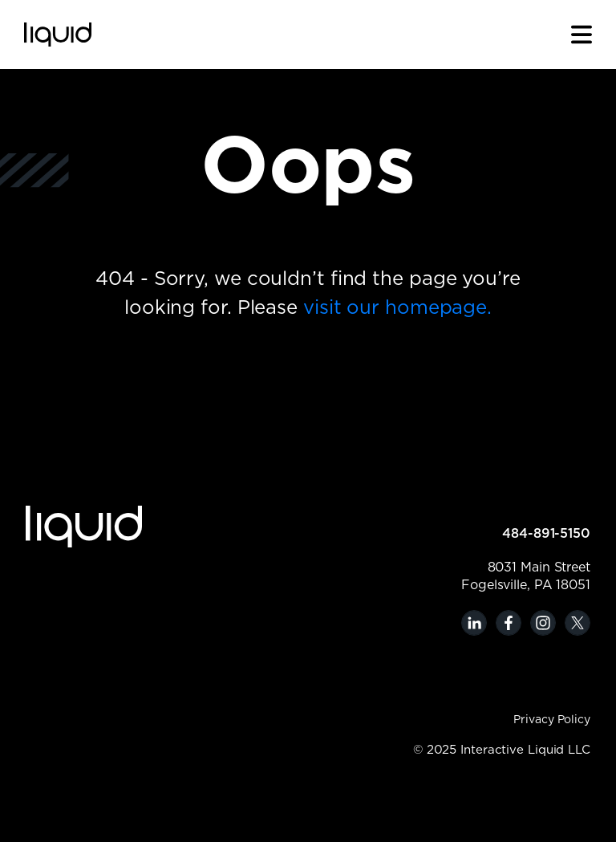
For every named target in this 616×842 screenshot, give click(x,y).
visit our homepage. (397, 308)
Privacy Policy (552, 720)
